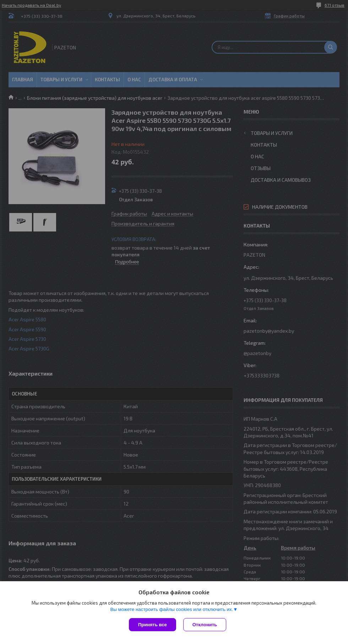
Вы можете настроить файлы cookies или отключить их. (172, 609)
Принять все (153, 625)
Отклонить (205, 625)
